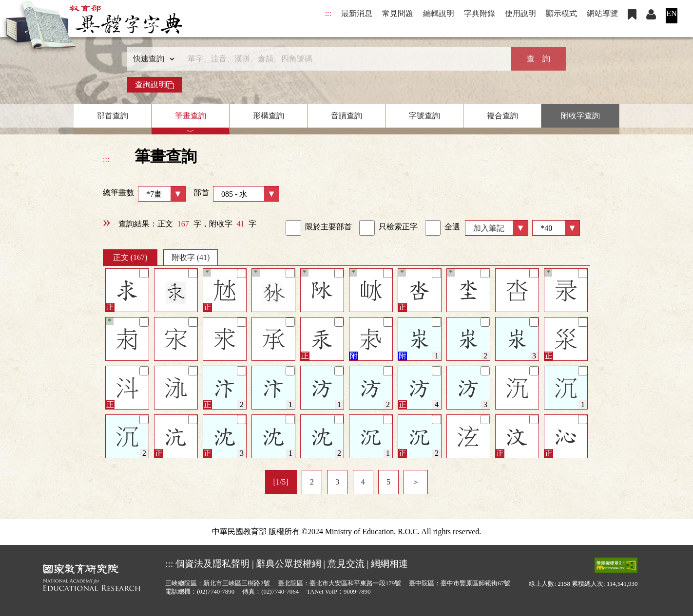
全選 (443, 228)
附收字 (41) (191, 257)
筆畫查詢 (191, 116)
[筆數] (556, 228)
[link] (293, 228)
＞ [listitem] (416, 482)
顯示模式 (561, 13)
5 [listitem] (388, 482)
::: (328, 13)
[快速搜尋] (343, 59)
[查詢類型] (152, 59)
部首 (236, 194)
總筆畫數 (144, 194)
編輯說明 (439, 13)
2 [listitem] (312, 482)
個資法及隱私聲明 (212, 564)
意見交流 (346, 564)
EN (671, 13)
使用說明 (520, 13)
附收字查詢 (580, 116)
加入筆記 (489, 228)
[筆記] (144, 273)
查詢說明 (154, 85)
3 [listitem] (337, 482)
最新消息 (357, 13)
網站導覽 (602, 13)
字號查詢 (424, 116)
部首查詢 (113, 116)
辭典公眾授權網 (289, 564)
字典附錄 (480, 13)
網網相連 (389, 564)
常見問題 (398, 13)
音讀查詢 (346, 116)
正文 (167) (130, 257)
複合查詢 (502, 116)
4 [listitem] (363, 482)
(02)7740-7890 (216, 592)
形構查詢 (269, 116)
